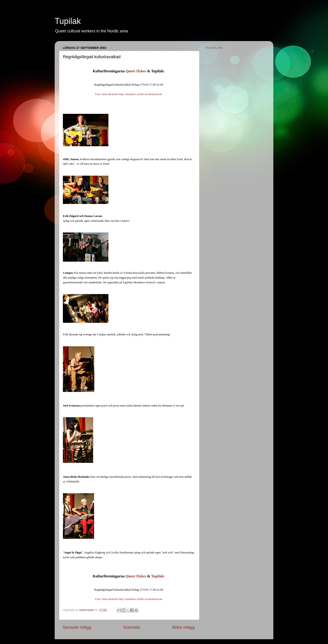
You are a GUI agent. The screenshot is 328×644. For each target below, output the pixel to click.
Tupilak (68, 21)
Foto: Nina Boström (107, 94)
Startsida (132, 627)
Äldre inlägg (183, 627)
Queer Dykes (136, 71)
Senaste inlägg (77, 627)
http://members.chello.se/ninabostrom (141, 94)
